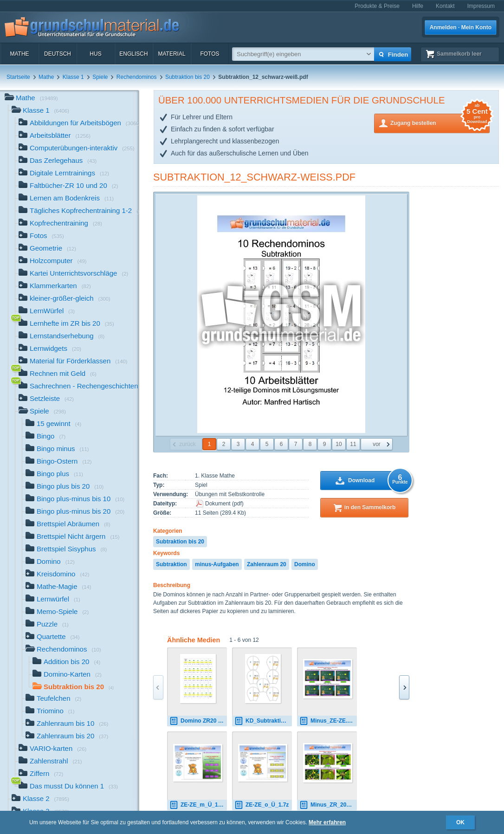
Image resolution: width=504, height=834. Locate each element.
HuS (95, 54)
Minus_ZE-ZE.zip (327, 721)
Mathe (19, 54)
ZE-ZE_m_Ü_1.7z (197, 805)
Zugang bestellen (440, 122)
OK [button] (460, 822)
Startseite (18, 77)
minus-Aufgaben (217, 564)
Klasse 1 (73, 77)
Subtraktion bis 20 (187, 77)
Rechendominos (137, 77)
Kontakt (445, 6)
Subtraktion (171, 564)
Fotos (210, 54)
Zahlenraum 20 (267, 564)
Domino (305, 564)
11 (353, 444)
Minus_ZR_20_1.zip (328, 805)
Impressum (481, 6)
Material (171, 54)
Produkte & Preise (377, 6)
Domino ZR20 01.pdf (198, 721)
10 (339, 444)
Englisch (133, 54)
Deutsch (58, 54)
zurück (187, 444)
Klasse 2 (40, 799)
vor (377, 444)
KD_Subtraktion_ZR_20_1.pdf (263, 721)
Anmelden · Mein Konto (461, 27)
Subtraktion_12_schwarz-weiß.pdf (254, 177)
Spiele (100, 77)
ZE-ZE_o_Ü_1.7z (262, 805)
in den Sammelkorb (370, 507)
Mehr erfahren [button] (327, 822)
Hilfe (418, 6)
